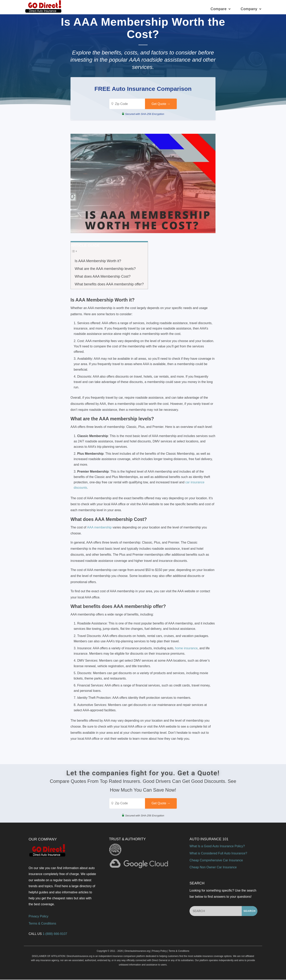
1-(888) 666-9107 (55, 934)
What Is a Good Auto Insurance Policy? (217, 847)
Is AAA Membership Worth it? (98, 261)
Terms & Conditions (42, 924)
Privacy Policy (39, 917)
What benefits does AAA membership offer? (109, 284)
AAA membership (100, 528)
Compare (219, 9)
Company (249, 9)
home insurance (186, 648)
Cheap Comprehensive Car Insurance (216, 861)
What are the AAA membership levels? (105, 269)
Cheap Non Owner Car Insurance (213, 868)
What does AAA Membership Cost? (103, 277)
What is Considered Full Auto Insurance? (218, 854)
